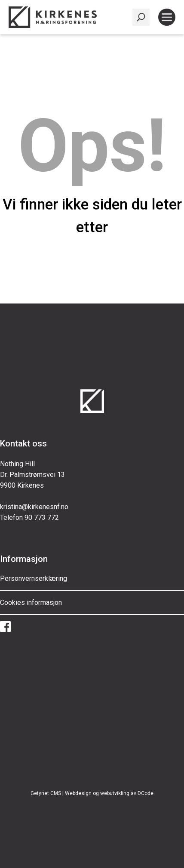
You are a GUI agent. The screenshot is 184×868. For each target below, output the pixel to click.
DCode (146, 793)
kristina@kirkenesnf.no (34, 507)
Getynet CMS (46, 793)
